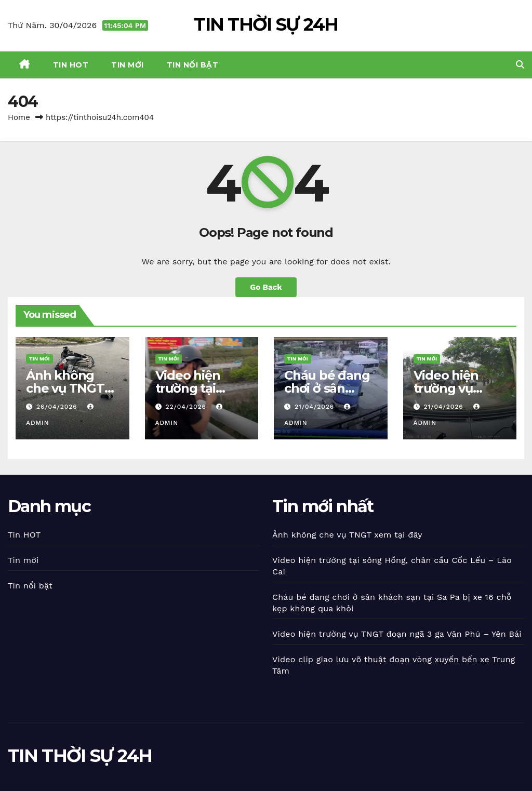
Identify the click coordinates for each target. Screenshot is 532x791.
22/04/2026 (187, 407)
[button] (520, 65)
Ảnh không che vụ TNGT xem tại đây (65, 388)
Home (19, 117)
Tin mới (128, 65)
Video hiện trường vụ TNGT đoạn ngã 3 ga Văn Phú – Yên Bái (397, 634)
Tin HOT (71, 65)
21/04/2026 (316, 407)
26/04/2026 (58, 407)
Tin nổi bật (193, 65)
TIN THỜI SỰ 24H (266, 24)
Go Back (266, 287)
